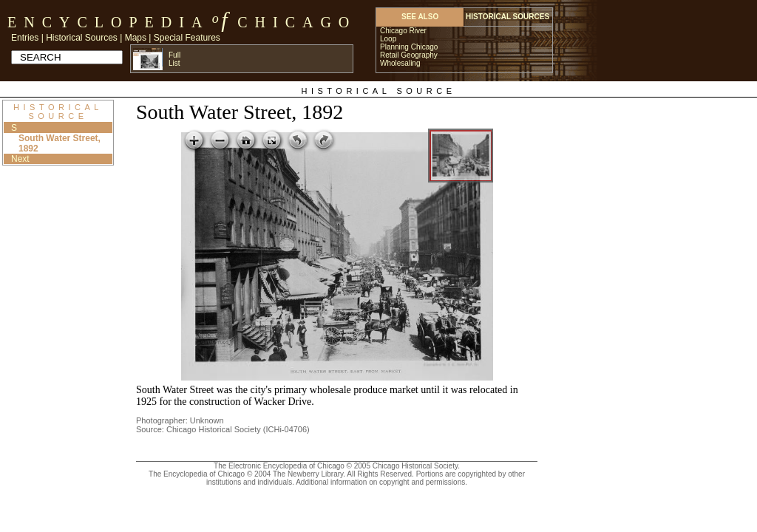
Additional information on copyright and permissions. (381, 482)
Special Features (187, 38)
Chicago (297, 22)
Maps (136, 38)
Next (20, 159)
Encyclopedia (108, 22)
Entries (25, 38)
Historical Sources (82, 38)
